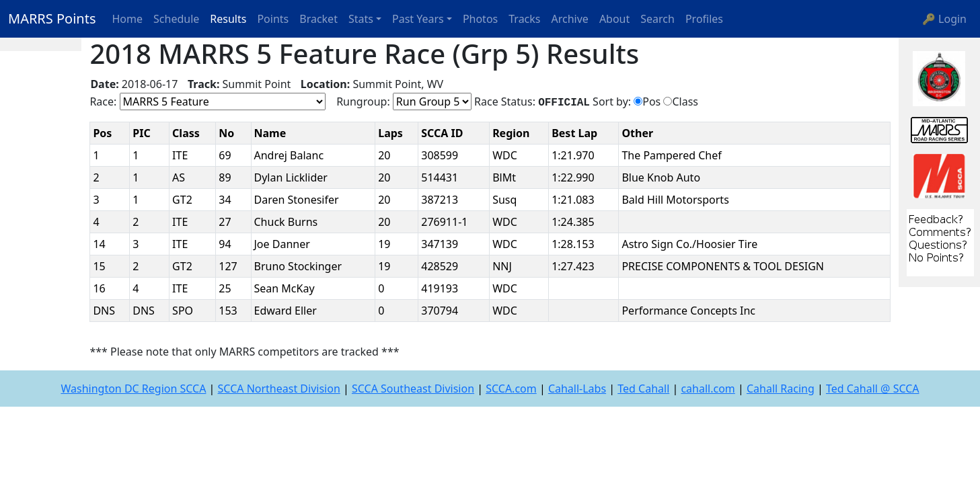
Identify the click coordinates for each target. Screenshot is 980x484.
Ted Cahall (643, 389)
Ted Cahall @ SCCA (873, 389)
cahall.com (708, 389)
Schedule (176, 19)
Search (657, 19)
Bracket (318, 19)
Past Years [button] (418, 19)
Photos (480, 19)
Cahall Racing (781, 389)
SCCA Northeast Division (279, 389)
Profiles (704, 19)
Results (228, 19)
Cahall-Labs (577, 389)
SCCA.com (511, 389)
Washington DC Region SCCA (133, 389)
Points (273, 19)
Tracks (524, 19)
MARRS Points (52, 18)
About (614, 19)
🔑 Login (944, 19)
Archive (570, 19)
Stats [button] (361, 19)
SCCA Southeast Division (413, 389)
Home (128, 19)
